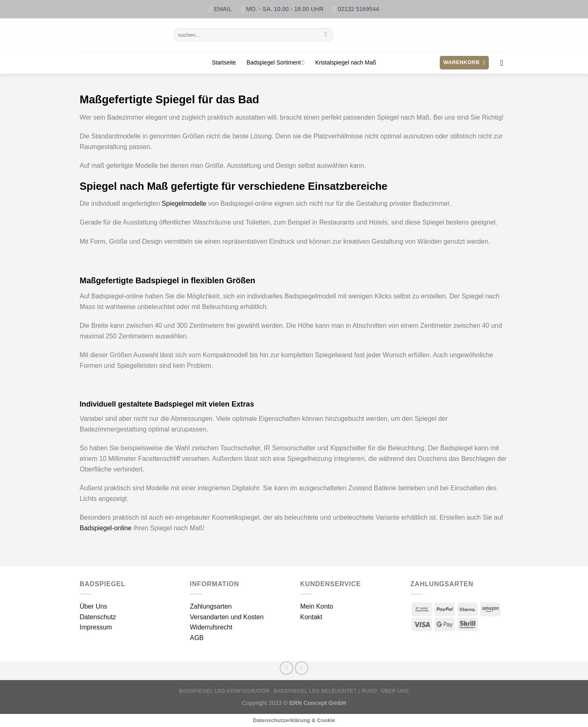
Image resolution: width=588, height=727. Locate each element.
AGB (197, 638)
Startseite (224, 62)
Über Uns (94, 606)
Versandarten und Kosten (227, 617)
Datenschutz (98, 617)
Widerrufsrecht (211, 627)
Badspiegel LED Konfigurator (225, 691)
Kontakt (311, 617)
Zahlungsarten (211, 606)
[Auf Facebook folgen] (286, 668)
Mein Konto (317, 606)
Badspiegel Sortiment (276, 63)
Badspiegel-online (106, 528)
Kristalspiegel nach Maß (346, 62)
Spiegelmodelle (184, 203)
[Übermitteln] (326, 35)
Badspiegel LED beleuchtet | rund (325, 691)
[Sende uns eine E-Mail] (302, 668)
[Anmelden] (504, 63)
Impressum (96, 627)
